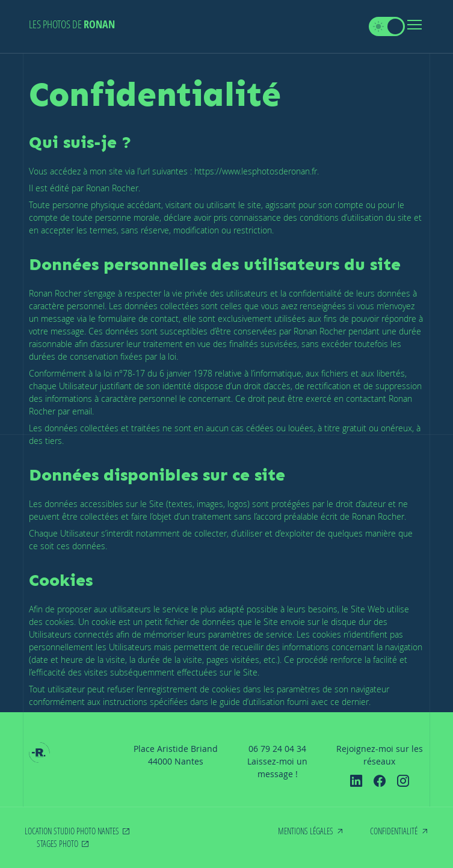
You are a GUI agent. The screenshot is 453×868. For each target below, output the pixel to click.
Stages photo (57, 844)
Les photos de (72, 24)
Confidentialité (394, 831)
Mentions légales (306, 831)
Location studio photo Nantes (72, 831)
